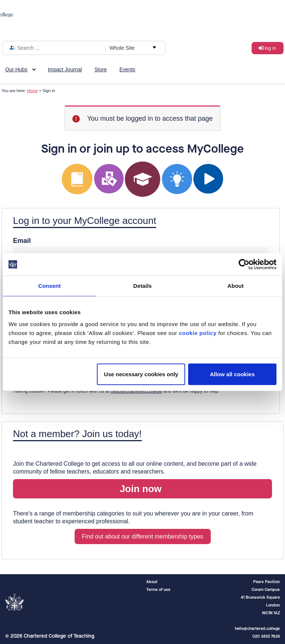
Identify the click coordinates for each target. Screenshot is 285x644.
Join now (141, 489)
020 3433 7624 (266, 636)
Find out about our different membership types (143, 536)
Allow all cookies (232, 374)
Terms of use (158, 590)
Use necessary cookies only (141, 374)
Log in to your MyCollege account (85, 221)
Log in (270, 48)
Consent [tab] (50, 286)
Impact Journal (65, 69)
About (152, 582)
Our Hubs (16, 69)
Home (32, 91)
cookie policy (198, 333)
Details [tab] (142, 286)
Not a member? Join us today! (77, 434)
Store (100, 69)
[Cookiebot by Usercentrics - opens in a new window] (244, 264)
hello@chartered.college (136, 391)
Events (127, 69)
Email (22, 241)
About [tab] (236, 286)
